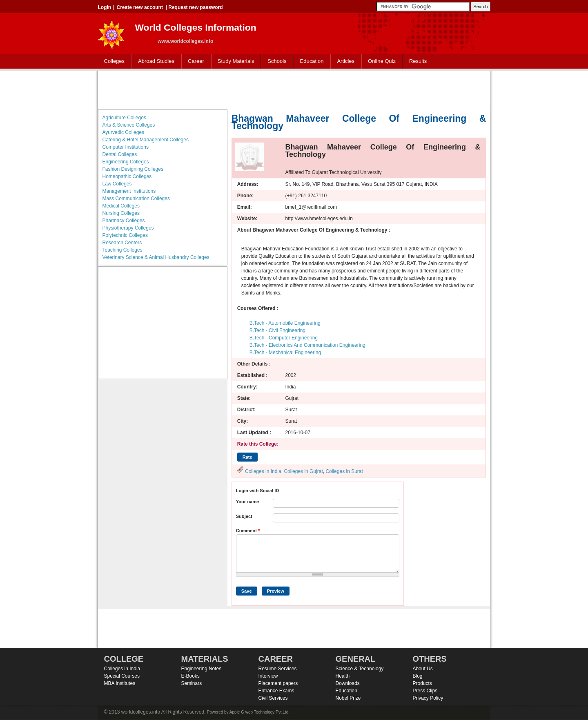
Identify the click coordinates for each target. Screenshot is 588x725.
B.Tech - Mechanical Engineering (285, 352)
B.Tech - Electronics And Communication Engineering (307, 345)
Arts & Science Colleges (129, 125)
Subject (244, 516)
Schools (275, 61)
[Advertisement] (294, 89)
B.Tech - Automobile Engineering (285, 323)
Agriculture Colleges (124, 118)
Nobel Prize (348, 698)
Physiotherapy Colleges (128, 228)
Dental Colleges (120, 154)
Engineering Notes (202, 669)
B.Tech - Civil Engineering (277, 330)
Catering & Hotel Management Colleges (146, 140)
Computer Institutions (126, 147)
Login (105, 7)
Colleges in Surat (344, 471)
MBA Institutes (120, 683)
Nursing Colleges (121, 213)
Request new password (195, 7)
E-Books (190, 676)
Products (422, 683)
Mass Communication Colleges (136, 199)
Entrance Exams (276, 691)
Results (418, 61)
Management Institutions (129, 191)
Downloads (348, 683)
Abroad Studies (154, 61)
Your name (248, 502)
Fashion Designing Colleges (133, 169)
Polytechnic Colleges (125, 235)
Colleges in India (263, 471)
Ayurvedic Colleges (124, 132)
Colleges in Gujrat (303, 471)
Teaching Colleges (122, 250)
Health (343, 676)
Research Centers (122, 243)
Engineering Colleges (126, 162)
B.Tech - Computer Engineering (284, 338)
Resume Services (278, 669)
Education (310, 61)
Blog (418, 676)
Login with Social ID (258, 491)
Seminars (192, 683)
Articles (346, 61)
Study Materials (234, 61)
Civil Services (273, 698)
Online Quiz (382, 61)
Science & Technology (360, 669)
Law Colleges (117, 184)
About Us (423, 669)
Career (194, 61)
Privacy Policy (428, 698)
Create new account (140, 7)
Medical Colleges (121, 206)
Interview (268, 676)
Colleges (113, 61)
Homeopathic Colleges (127, 176)
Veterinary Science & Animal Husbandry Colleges (156, 257)
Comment (248, 531)
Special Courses (122, 676)
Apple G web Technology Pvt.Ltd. (259, 712)
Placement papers (278, 683)
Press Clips (425, 691)
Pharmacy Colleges (124, 221)
